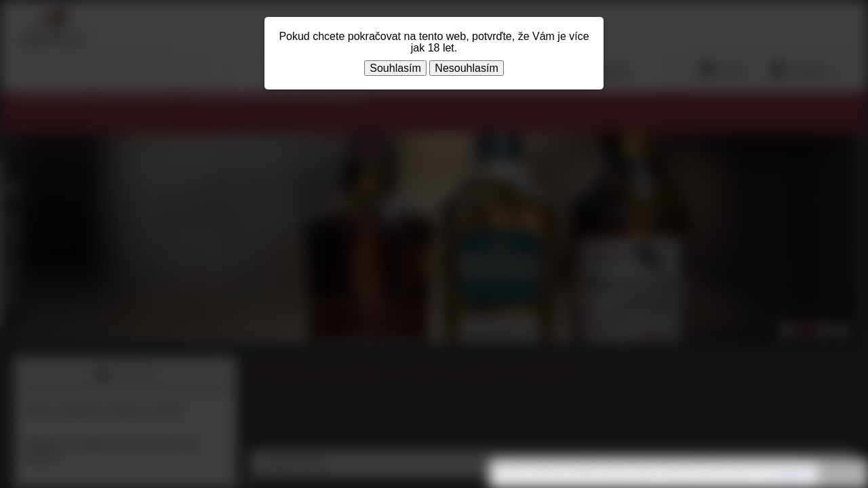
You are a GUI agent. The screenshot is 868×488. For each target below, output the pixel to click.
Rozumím (841, 474)
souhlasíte (790, 474)
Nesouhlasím (466, 68)
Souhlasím (395, 68)
